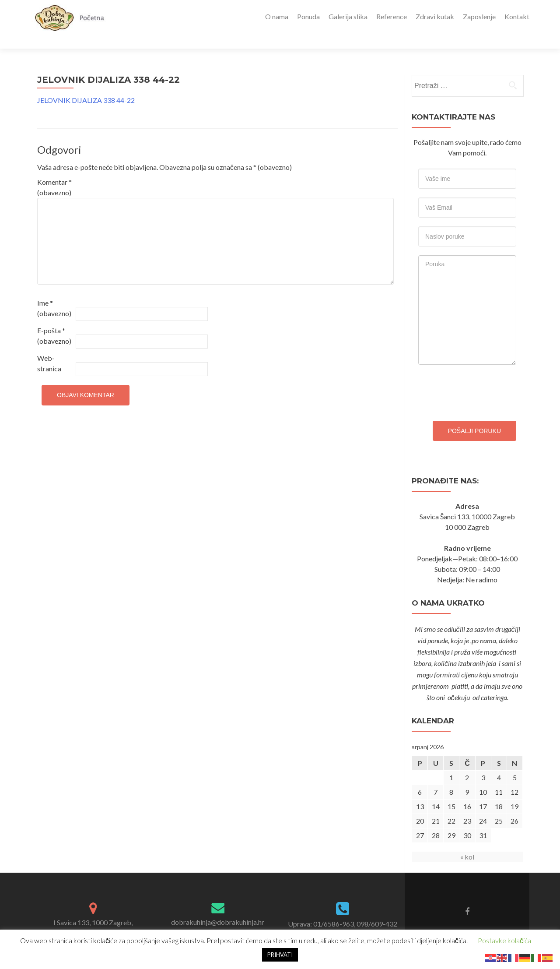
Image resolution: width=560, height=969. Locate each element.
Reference (392, 16)
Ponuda (308, 16)
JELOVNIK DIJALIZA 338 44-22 (86, 85)
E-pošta (54, 320)
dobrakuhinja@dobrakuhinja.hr (218, 907)
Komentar (54, 172)
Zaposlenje (479, 16)
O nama (277, 16)
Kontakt (517, 16)
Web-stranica (49, 348)
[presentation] (485, 375)
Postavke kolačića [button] (504, 940)
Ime (54, 293)
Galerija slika (348, 16)
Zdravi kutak (435, 16)
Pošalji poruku (474, 416)
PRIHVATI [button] (280, 955)
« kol (467, 841)
